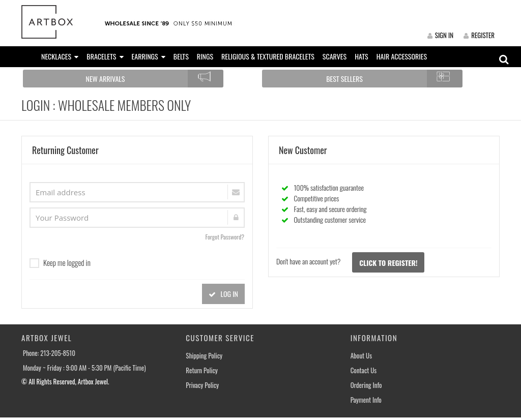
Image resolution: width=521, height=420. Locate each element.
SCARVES (335, 56)
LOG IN (223, 294)
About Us (361, 356)
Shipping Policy (204, 356)
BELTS (181, 56)
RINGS (205, 56)
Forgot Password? (225, 237)
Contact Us (364, 370)
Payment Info (366, 400)
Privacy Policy (202, 385)
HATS (361, 56)
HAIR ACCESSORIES (402, 56)
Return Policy (202, 370)
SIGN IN (440, 35)
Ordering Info (366, 385)
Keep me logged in (60, 262)
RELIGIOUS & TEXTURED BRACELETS (268, 56)
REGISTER (479, 35)
